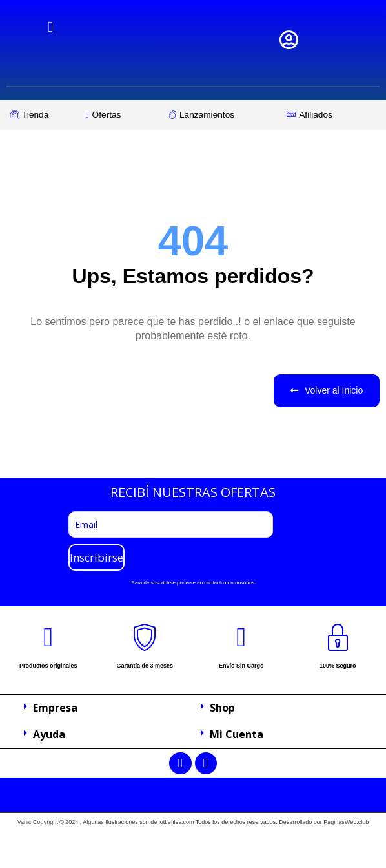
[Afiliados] (328, 115)
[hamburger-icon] (51, 27)
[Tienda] (41, 115)
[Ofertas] (121, 115)
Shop (222, 708)
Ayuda (49, 734)
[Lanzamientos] (221, 115)
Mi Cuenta (237, 734)
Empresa (55, 708)
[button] (105, 708)
